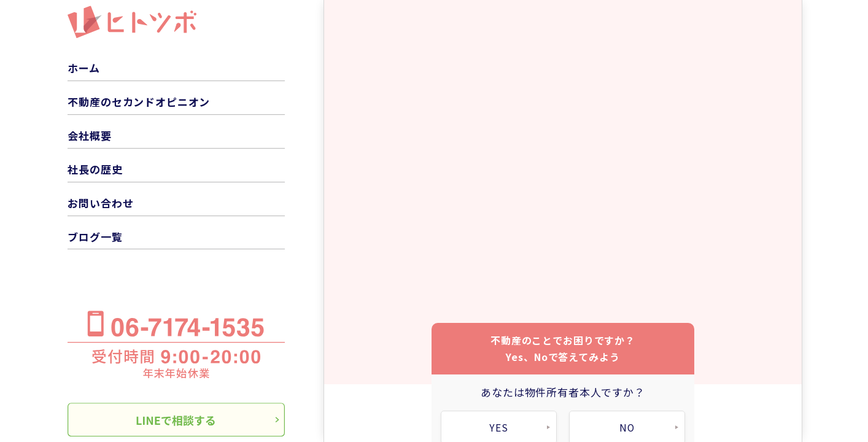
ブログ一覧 (95, 237)
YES (499, 425)
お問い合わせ (100, 203)
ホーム (84, 68)
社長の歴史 (95, 169)
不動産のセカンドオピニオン (139, 102)
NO (627, 425)
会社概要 (89, 135)
